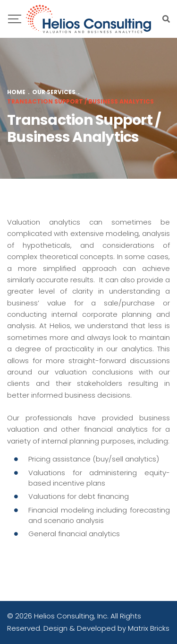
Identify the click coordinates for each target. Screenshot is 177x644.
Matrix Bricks (149, 628)
